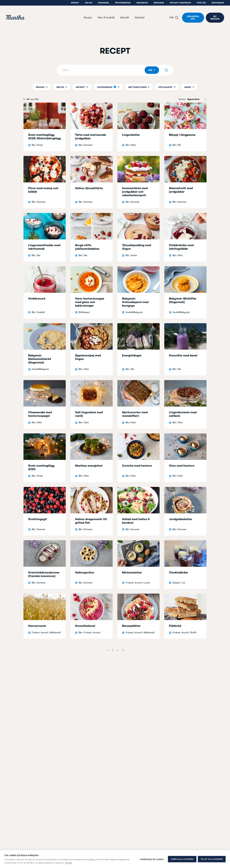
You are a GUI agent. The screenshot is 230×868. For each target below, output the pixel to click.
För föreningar (123, 3)
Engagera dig (193, 18)
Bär (154, 70)
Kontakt (75, 3)
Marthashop (218, 3)
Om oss (89, 3)
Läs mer (68, 863)
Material (140, 17)
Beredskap (159, 3)
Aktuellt (125, 17)
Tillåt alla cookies (212, 859)
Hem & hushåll (106, 17)
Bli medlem (215, 18)
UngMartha (142, 3)
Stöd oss (201, 3)
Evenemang (104, 3)
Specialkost (167, 87)
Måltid (62, 87)
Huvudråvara (108, 87)
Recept (88, 17)
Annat (189, 87)
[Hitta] (115, 70)
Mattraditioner (139, 87)
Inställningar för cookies (152, 859)
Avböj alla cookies (182, 859)
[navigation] (15, 18)
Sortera (182, 99)
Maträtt (82, 87)
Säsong (42, 87)
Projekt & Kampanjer (180, 3)
